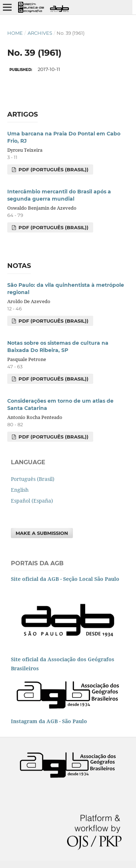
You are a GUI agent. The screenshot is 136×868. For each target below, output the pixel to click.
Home (15, 33)
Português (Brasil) (33, 479)
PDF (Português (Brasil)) (53, 169)
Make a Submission (42, 533)
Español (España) (32, 501)
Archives (40, 33)
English (20, 490)
